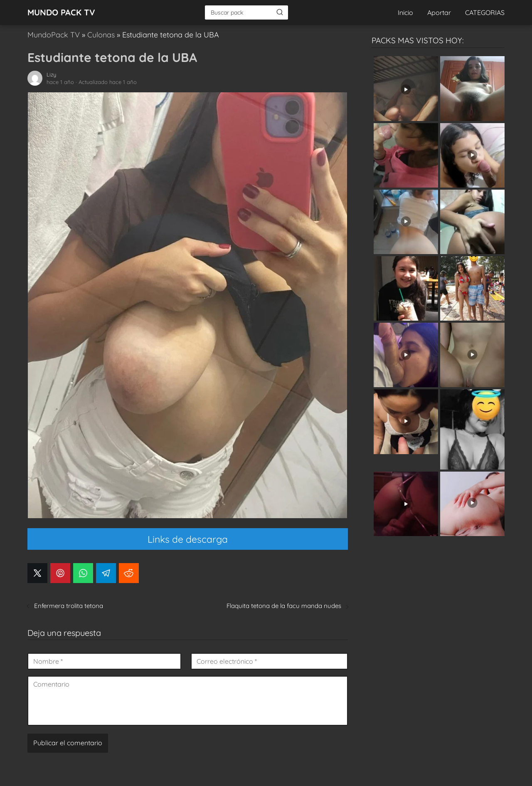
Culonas (101, 35)
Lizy (51, 74)
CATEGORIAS (485, 12)
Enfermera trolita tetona (69, 606)
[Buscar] (280, 12)
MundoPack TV (54, 35)
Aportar (439, 12)
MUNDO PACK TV (61, 12)
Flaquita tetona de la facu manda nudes (284, 606)
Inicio (405, 12)
